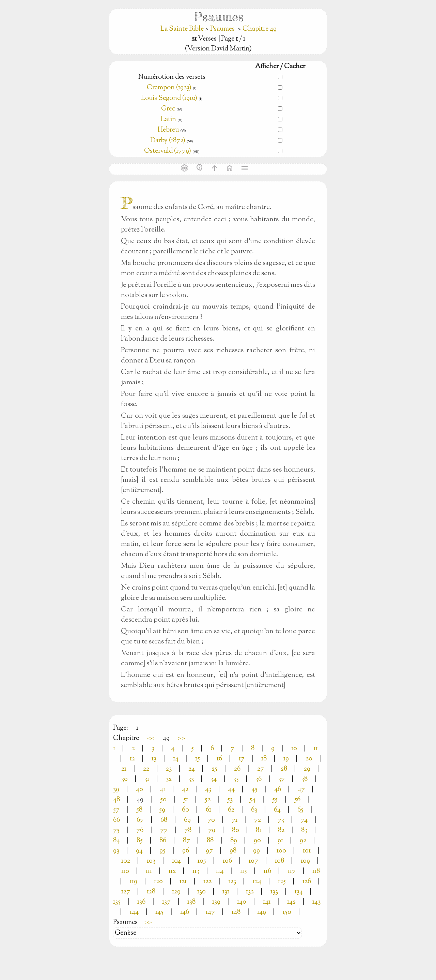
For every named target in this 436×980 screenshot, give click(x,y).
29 (307, 769)
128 (151, 892)
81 (259, 830)
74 (304, 820)
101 (307, 851)
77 (164, 830)
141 (267, 902)
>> (182, 738)
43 (208, 790)
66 (116, 820)
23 (169, 769)
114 (220, 871)
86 (163, 841)
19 (286, 759)
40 (139, 790)
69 (187, 820)
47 (301, 790)
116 (267, 871)
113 (196, 871)
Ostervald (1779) (168, 151)
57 (116, 810)
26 (237, 769)
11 (316, 749)
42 (185, 790)
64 (277, 810)
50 (163, 800)
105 (202, 861)
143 (316, 902)
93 (116, 851)
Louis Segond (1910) (170, 98)
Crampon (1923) (169, 88)
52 (208, 800)
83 (304, 830)
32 (169, 779)
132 (250, 892)
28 (284, 769)
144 (134, 912)
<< (151, 738)
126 (307, 882)
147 (210, 912)
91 (280, 841)
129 (176, 892)
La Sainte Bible (183, 29)
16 (219, 759)
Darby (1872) (168, 141)
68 (164, 820)
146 (185, 912)
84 (116, 841)
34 (214, 779)
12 (132, 759)
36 (259, 779)
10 (294, 749)
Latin (168, 120)
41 (162, 790)
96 (186, 851)
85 (140, 841)
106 (227, 861)
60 (185, 810)
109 (305, 861)
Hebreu (168, 130)
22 (146, 769)
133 (274, 892)
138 (191, 902)
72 (258, 820)
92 (303, 841)
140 (242, 902)
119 (134, 882)
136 (141, 902)
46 (278, 790)
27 (261, 769)
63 (254, 810)
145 (159, 912)
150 (287, 912)
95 (162, 851)
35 (236, 779)
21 (124, 769)
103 (151, 861)
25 (214, 769)
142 (291, 902)
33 (191, 779)
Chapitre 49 (260, 29)
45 (254, 790)
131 (226, 892)
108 (279, 861)
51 (186, 800)
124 (257, 882)
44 (231, 790)
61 (208, 810)
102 (126, 861)
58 (139, 810)
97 (209, 851)
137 (166, 902)
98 (233, 851)
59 (162, 810)
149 (262, 912)
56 (297, 800)
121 (183, 882)
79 (212, 830)
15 (198, 759)
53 (230, 800)
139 (216, 902)
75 (116, 830)
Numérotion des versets (172, 77)
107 (253, 861)
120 (158, 882)
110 (125, 871)
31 (147, 779)
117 (292, 871)
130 (201, 892)
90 (257, 841)
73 (281, 820)
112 (172, 871)
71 (235, 820)
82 (281, 830)
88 (210, 841)
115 (244, 871)
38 (305, 779)
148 (236, 912)
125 (282, 882)
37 (282, 779)
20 (309, 759)
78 (188, 830)
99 (256, 851)
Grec (168, 109)
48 (116, 800)
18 (264, 759)
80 (236, 830)
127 (126, 892)
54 (252, 800)
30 (124, 779)
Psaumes (222, 29)
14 (176, 759)
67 (140, 820)
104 (176, 861)
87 (186, 841)
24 (192, 769)
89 (234, 841)
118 (316, 871)
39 (116, 790)
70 (211, 820)
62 (231, 810)
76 (140, 830)
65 (300, 810)
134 (299, 892)
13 (154, 759)
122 (207, 882)
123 (232, 882)
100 (281, 851)
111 (149, 871)
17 (242, 759)
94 (139, 851)
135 (117, 902)
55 (275, 800)
